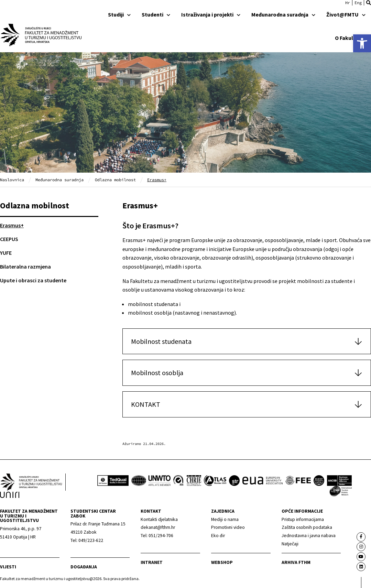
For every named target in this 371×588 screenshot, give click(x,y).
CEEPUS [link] (9, 239)
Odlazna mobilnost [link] (115, 180)
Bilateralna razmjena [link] (25, 266)
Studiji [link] (119, 14)
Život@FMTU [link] (346, 14)
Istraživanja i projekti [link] (211, 14)
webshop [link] (222, 562)
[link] (362, 43)
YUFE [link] (6, 253)
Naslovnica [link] (12, 180)
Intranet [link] (152, 562)
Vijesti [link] (8, 567)
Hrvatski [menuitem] (348, 3)
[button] (369, 3)
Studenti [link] (156, 14)
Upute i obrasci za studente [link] (33, 280)
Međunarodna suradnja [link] (283, 14)
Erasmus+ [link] (12, 225)
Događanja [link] (84, 567)
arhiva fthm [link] (296, 562)
